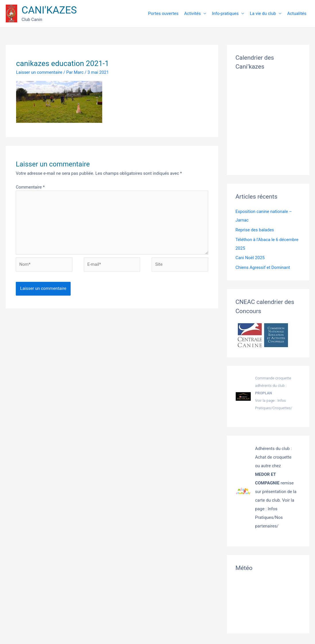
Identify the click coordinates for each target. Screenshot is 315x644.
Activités (193, 13)
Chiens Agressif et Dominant (263, 267)
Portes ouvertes (163, 13)
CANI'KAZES (49, 10)
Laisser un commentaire (39, 72)
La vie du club (263, 13)
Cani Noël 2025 (250, 258)
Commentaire (30, 187)
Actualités (297, 13)
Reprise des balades (255, 230)
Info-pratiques (225, 13)
